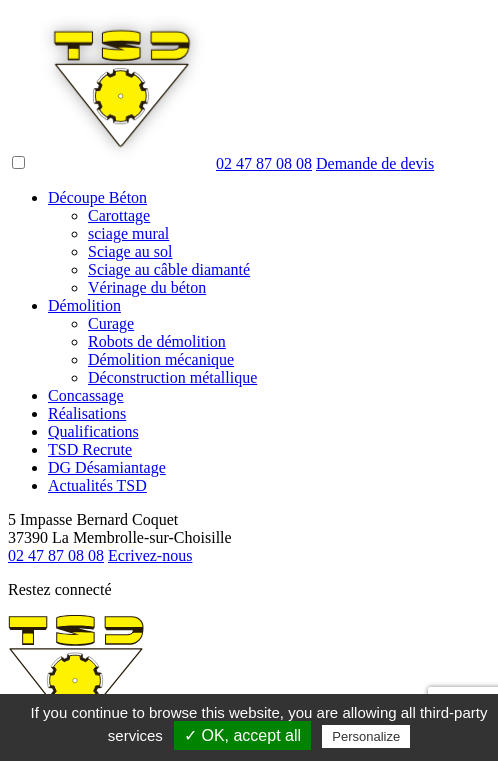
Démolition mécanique (161, 359)
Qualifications (93, 431)
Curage (111, 323)
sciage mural (128, 233)
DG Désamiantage (107, 467)
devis (375, 163)
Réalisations (87, 413)
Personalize (366, 736)
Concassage (86, 395)
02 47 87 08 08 (264, 163)
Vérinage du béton (147, 287)
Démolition (84, 305)
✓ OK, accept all (242, 735)
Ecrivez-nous (150, 555)
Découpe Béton (97, 197)
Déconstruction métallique (172, 377)
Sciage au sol (130, 251)
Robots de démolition (157, 341)
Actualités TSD (97, 485)
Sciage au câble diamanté (169, 269)
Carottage (119, 215)
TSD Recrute (90, 449)
